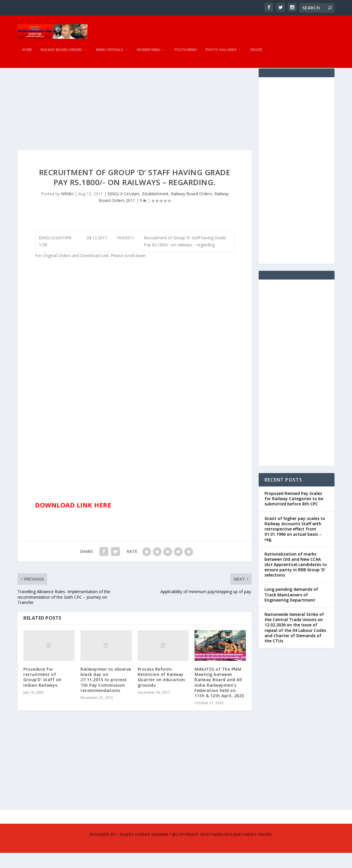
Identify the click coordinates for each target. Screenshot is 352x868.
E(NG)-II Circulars (124, 209)
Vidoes (256, 54)
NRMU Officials (110, 54)
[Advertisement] (135, 124)
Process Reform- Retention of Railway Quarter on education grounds (161, 692)
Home (27, 54)
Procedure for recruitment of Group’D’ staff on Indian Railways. (42, 692)
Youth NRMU (185, 54)
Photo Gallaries (221, 54)
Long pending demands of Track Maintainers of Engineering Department (291, 610)
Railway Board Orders (61, 54)
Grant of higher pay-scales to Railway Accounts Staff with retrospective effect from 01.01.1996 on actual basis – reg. (295, 544)
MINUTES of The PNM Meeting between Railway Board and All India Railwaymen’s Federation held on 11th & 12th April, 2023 (219, 697)
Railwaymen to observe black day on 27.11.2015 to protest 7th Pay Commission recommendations (106, 695)
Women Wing (149, 54)
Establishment (155, 209)
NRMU (67, 209)
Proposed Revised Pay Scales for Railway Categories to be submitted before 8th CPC (294, 514)
